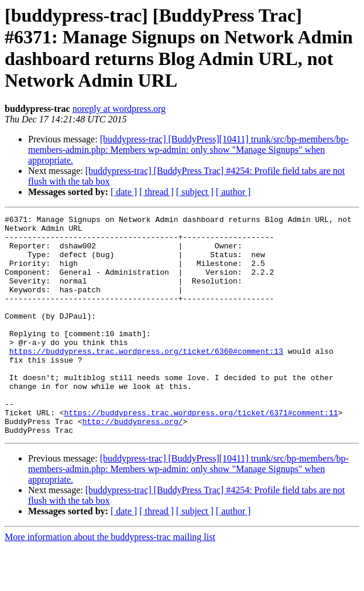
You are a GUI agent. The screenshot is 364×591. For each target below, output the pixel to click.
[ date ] (124, 192)
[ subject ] (195, 192)
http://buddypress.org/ (133, 463)
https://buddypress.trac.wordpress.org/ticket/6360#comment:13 (146, 379)
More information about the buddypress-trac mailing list (110, 581)
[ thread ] (157, 192)
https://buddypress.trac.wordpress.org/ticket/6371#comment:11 (201, 453)
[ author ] (233, 192)
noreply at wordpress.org (119, 109)
